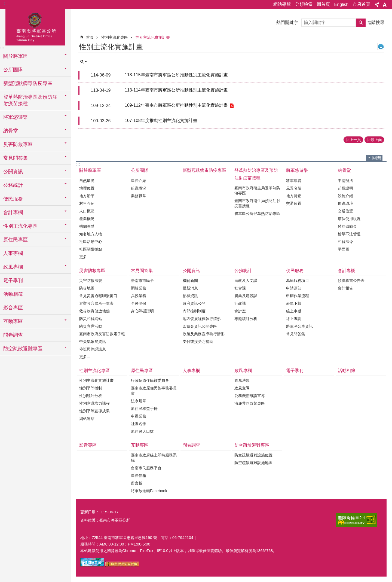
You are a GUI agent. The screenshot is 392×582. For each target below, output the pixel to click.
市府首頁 (362, 4)
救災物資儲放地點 (94, 311)
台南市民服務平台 (146, 468)
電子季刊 (13, 281)
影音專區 (13, 308)
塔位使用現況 (349, 219)
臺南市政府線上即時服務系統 (154, 458)
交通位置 (294, 203)
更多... (85, 257)
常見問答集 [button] (16, 158)
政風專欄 (243, 371)
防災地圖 (87, 288)
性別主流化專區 (115, 37)
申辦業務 (139, 416)
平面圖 (344, 249)
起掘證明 (345, 188)
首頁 (90, 37)
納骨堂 (344, 170)
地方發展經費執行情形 (202, 319)
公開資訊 (191, 271)
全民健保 (139, 303)
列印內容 (381, 46)
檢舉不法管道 (349, 234)
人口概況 (87, 211)
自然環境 (87, 181)
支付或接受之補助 (198, 342)
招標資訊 (190, 296)
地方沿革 (87, 196)
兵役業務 (139, 296)
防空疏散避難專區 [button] (23, 349)
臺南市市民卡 (142, 281)
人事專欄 (13, 253)
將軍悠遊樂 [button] (16, 117)
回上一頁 (353, 140)
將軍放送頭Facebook (149, 491)
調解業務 (139, 288)
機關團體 (87, 226)
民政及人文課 (246, 281)
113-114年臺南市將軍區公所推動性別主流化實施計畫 (176, 90)
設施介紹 (345, 196)
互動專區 (140, 445)
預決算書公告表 (351, 281)
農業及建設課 (246, 296)
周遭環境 (345, 203)
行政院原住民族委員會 (150, 380)
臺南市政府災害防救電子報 (102, 334)
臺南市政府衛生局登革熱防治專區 (257, 191)
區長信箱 (139, 476)
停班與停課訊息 (93, 349)
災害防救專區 (92, 271)
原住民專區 (142, 371)
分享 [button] (377, 5)
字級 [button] (385, 5)
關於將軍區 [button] (16, 56)
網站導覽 (282, 4)
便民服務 (295, 271)
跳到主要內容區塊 (3, 3)
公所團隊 (140, 170)
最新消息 (190, 288)
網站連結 (87, 419)
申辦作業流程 (298, 296)
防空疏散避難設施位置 (253, 455)
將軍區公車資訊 (299, 326)
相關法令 (345, 242)
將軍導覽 (294, 181)
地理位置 (87, 188)
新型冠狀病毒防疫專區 (28, 83)
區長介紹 (139, 181)
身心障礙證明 (142, 311)
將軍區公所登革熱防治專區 (257, 214)
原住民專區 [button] (16, 240)
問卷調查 (13, 335)
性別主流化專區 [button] (20, 226)
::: (6, 3)
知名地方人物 (91, 234)
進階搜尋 (376, 22)
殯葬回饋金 (347, 226)
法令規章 (139, 401)
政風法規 (242, 380)
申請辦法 (345, 181)
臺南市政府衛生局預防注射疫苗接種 (257, 203)
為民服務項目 (298, 281)
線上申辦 (294, 311)
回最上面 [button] (374, 140)
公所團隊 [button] (13, 70)
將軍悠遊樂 (297, 170)
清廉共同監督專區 (250, 403)
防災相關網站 (91, 319)
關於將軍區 (90, 170)
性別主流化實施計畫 (153, 37)
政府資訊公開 (194, 303)
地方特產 (294, 196)
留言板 (137, 483)
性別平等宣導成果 (94, 411)
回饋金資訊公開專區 (200, 326)
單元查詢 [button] (84, 62)
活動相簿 (13, 294)
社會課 (240, 288)
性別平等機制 (91, 388)
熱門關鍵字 (287, 22)
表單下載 (294, 303)
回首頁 (323, 4)
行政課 (240, 303)
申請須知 (294, 288)
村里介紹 (87, 203)
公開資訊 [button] (13, 172)
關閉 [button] (377, 158)
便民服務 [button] (13, 199)
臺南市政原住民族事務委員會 (154, 391)
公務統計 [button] (13, 185)
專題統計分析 (246, 319)
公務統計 (243, 271)
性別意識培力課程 (94, 403)
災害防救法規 (91, 281)
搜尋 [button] (361, 23)
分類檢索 (304, 4)
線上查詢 (294, 319)
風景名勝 (294, 188)
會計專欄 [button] (13, 212)
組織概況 (139, 188)
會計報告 (345, 288)
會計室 (240, 311)
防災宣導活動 (91, 326)
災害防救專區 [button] (18, 144)
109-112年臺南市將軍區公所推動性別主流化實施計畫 (176, 105)
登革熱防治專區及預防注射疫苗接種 (256, 174)
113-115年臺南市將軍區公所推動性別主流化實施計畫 (176, 75)
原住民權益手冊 (144, 409)
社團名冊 (139, 424)
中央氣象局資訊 (93, 342)
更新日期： (90, 512)
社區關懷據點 (91, 249)
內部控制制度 (194, 311)
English (341, 4)
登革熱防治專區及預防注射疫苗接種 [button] (30, 100)
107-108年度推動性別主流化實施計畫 (161, 121)
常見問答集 (142, 271)
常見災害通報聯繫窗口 (98, 296)
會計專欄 (347, 271)
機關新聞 (190, 281)
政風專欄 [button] (13, 267)
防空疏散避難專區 (252, 445)
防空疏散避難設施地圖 (253, 463)
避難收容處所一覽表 (96, 303)
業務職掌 (139, 196)
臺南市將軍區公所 (35, 26)
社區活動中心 (91, 242)
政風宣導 (242, 388)
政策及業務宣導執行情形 (204, 334)
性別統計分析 (91, 396)
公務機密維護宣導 (250, 396)
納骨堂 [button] (11, 131)
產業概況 (87, 219)
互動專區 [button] (13, 321)
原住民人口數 (142, 431)
